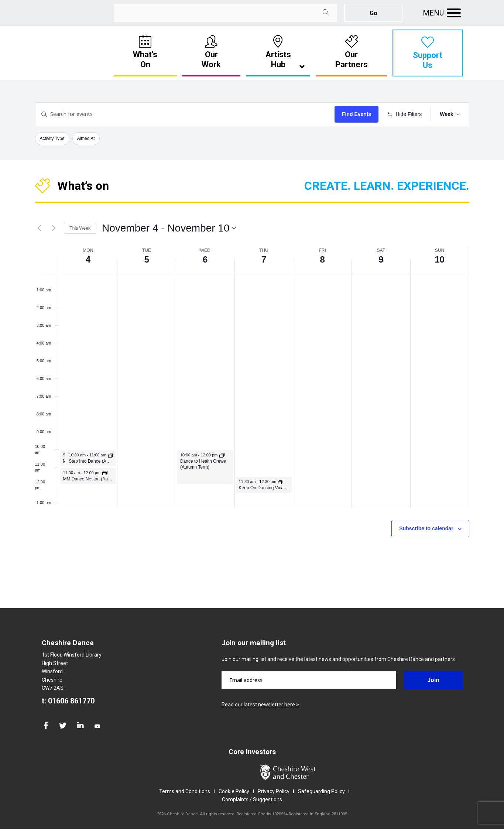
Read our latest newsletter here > (260, 705)
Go (373, 13)
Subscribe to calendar (426, 528)
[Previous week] (40, 228)
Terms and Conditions (185, 791)
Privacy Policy (274, 791)
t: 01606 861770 (68, 701)
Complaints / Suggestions (252, 799)
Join (433, 680)
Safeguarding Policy (321, 791)
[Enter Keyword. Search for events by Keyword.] (185, 114)
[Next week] (54, 228)
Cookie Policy (234, 791)
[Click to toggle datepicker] (169, 228)
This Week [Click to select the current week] (80, 228)
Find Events (356, 114)
